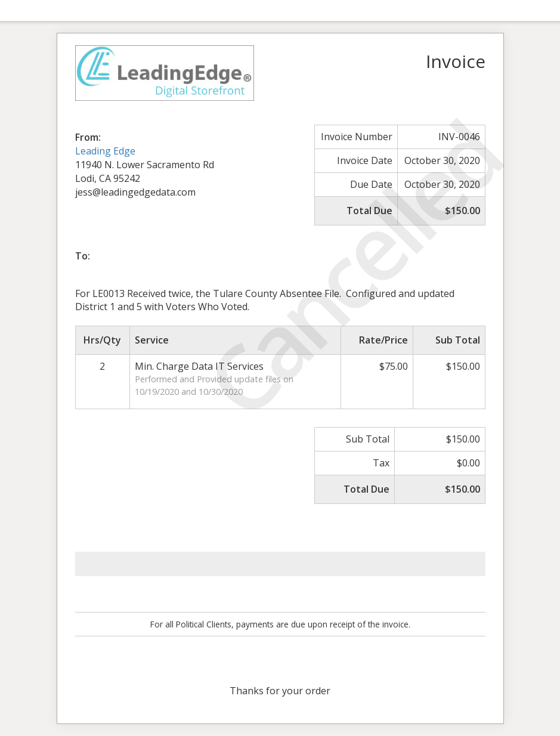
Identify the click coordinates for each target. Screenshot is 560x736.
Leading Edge (105, 151)
